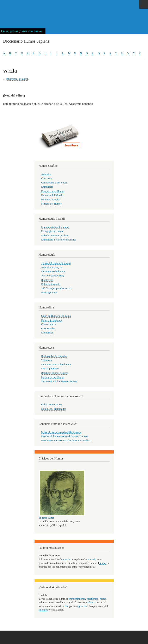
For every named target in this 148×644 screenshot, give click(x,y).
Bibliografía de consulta (54, 356)
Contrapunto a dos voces (54, 183)
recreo (103, 599)
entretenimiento (77, 599)
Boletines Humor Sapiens (55, 373)
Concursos (47, 178)
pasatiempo (92, 599)
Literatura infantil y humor (55, 227)
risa (67, 606)
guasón (23, 79)
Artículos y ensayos (52, 267)
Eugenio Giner (46, 518)
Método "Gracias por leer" (55, 236)
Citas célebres (48, 324)
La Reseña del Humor (53, 377)
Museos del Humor (51, 204)
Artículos (46, 174)
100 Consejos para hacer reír (56, 288)
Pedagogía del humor (52, 231)
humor (103, 563)
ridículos (43, 610)
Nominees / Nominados (54, 409)
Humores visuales (51, 200)
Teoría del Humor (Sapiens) (56, 263)
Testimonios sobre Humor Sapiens (59, 381)
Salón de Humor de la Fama (56, 316)
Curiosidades (48, 329)
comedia (66, 559)
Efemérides (47, 333)
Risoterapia (47, 280)
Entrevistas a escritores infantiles (59, 240)
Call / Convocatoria (51, 405)
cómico (91, 602)
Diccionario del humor (53, 271)
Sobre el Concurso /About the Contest (61, 432)
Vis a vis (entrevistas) (53, 276)
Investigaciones (49, 293)
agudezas (82, 606)
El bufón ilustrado (51, 284)
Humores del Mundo (52, 195)
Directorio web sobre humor (56, 364)
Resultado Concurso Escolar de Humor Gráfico (66, 440)
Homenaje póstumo (51, 320)
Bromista (12, 79)
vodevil (91, 559)
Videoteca (46, 360)
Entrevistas (47, 187)
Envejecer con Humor (53, 191)
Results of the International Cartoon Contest (64, 436)
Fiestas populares (50, 369)
